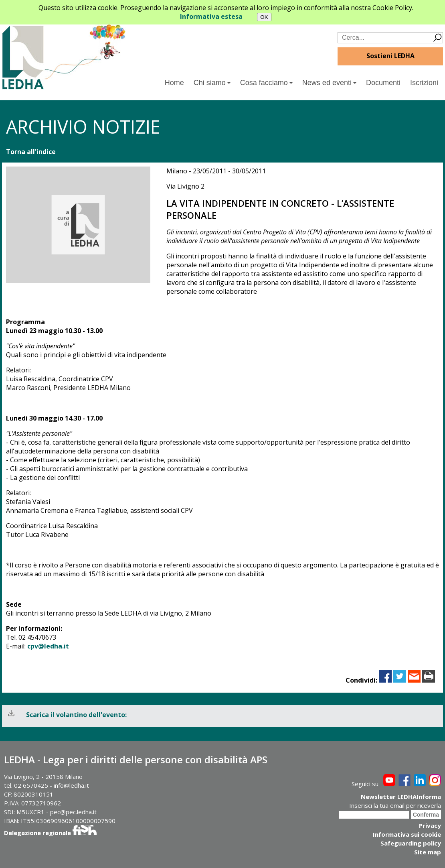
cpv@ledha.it (48, 646)
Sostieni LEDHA (390, 56)
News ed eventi (329, 83)
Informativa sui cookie (407, 834)
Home (174, 83)
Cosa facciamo (266, 83)
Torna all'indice (31, 152)
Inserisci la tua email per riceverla (395, 805)
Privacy (430, 825)
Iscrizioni (424, 83)
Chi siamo (212, 83)
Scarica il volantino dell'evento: (76, 715)
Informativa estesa (211, 16)
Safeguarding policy (411, 843)
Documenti (383, 83)
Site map (428, 852)
